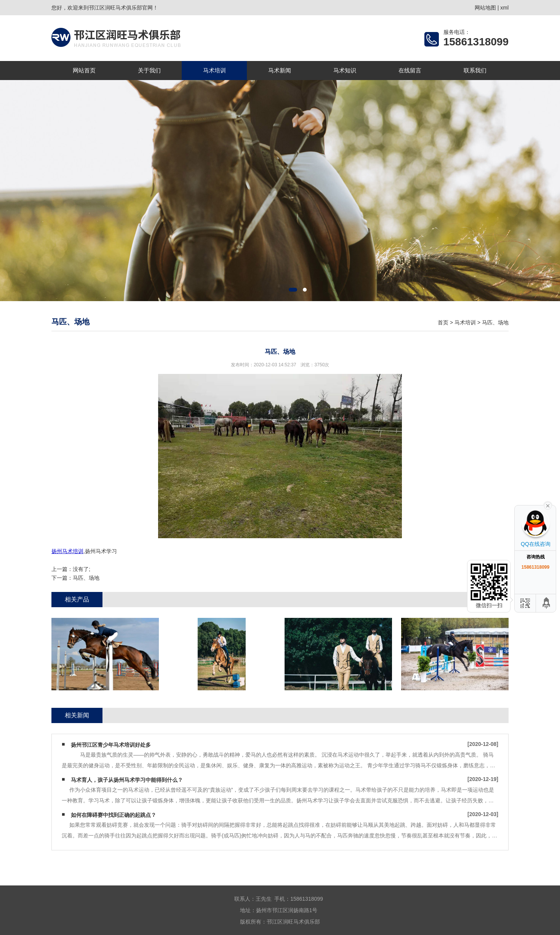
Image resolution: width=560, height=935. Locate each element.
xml (504, 8)
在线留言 (410, 70)
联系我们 (475, 70)
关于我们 (149, 70)
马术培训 (214, 70)
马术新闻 (280, 70)
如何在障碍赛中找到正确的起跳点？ (114, 815)
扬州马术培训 (67, 551)
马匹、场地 (495, 322)
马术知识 (345, 70)
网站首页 (84, 70)
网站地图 (485, 8)
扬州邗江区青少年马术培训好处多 (111, 745)
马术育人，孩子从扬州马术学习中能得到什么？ (127, 780)
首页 (443, 322)
